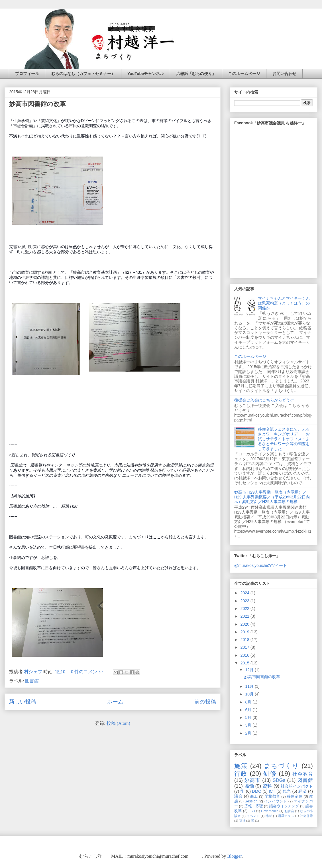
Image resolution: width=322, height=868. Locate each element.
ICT (272, 791)
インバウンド (276, 801)
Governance (270, 811)
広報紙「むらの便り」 (196, 74)
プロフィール (27, 74)
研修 (270, 773)
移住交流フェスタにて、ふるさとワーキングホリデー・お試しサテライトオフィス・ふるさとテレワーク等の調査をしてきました (284, 439)
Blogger (234, 856)
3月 (249, 725)
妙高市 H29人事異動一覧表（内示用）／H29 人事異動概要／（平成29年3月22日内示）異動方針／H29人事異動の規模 (272, 497)
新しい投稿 (23, 702)
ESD (252, 811)
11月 (250, 686)
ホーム (115, 702)
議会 (238, 796)
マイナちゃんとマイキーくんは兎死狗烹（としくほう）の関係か (284, 303)
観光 (287, 791)
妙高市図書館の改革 (37, 104)
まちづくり (282, 766)
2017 (245, 647)
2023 (245, 601)
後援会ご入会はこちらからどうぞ (264, 400)
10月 (250, 694)
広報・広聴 (254, 806)
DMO (257, 791)
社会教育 (303, 774)
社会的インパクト (297, 786)
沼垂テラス (286, 816)
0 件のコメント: (87, 672)
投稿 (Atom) (118, 723)
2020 (245, 624)
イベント (253, 816)
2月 (249, 733)
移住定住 (295, 796)
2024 (245, 593)
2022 (245, 609)
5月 (249, 717)
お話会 (289, 811)
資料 (267, 786)
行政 (241, 773)
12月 (250, 670)
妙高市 (252, 780)
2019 (245, 632)
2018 (245, 640)
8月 (249, 702)
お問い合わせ (284, 74)
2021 (245, 616)
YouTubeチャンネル (146, 74)
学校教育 (273, 796)
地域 (269, 816)
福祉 (242, 821)
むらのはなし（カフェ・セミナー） (83, 74)
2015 (245, 663)
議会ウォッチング (284, 806)
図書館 (32, 681)
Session (251, 801)
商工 (254, 796)
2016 (245, 655)
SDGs (279, 780)
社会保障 (306, 816)
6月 (249, 710)
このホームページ (244, 74)
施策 (241, 766)
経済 (302, 791)
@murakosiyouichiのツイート (261, 565)
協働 (249, 786)
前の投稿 (205, 702)
